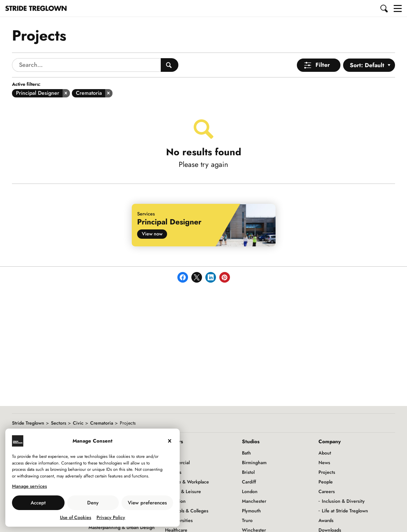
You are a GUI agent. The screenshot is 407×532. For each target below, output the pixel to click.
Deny (93, 503)
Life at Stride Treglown (345, 511)
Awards (326, 520)
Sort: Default (367, 65)
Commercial (177, 463)
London (250, 491)
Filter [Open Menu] (323, 65)
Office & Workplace (189, 482)
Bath (246, 453)
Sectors (59, 423)
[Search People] (170, 65)
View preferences (147, 503)
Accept (38, 503)
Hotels (175, 472)
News (324, 463)
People (326, 482)
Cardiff (249, 482)
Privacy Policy (111, 517)
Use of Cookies (76, 517)
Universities (181, 520)
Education (175, 501)
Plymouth (251, 511)
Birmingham (254, 463)
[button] (384, 8)
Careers (327, 491)
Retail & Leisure (185, 491)
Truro (247, 520)
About (325, 453)
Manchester (254, 501)
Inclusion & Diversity (343, 501)
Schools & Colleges (188, 511)
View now (152, 234)
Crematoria (102, 423)
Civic (78, 423)
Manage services (29, 486)
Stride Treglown (28, 423)
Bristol (248, 472)
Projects (327, 472)
